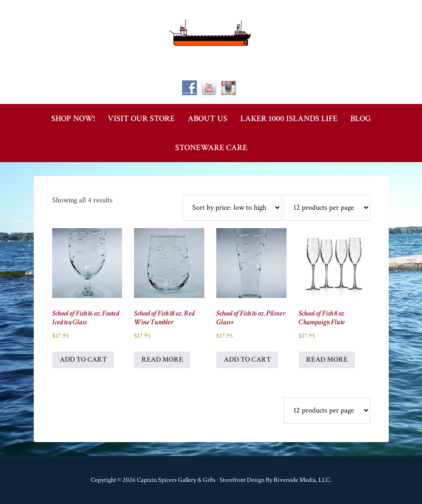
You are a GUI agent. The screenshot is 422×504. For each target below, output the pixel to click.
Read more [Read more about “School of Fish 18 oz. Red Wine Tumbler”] (162, 360)
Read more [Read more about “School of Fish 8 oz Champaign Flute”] (327, 360)
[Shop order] (232, 208)
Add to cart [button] (83, 360)
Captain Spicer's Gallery (211, 32)
